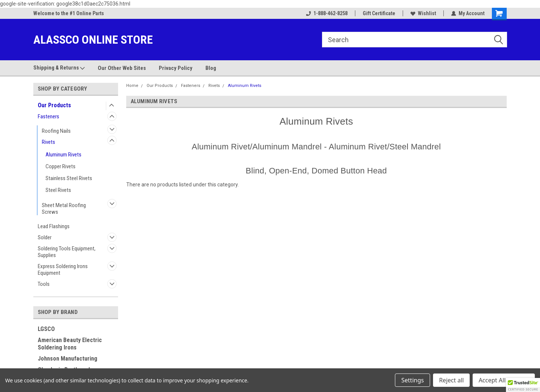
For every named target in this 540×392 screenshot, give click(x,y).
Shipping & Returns (59, 68)
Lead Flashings (54, 226)
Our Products (54, 105)
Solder (45, 237)
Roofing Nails (56, 131)
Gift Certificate (379, 13)
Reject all (451, 380)
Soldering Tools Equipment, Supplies (67, 252)
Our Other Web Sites (122, 68)
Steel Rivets (58, 190)
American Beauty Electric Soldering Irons (70, 344)
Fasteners (48, 116)
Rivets (48, 142)
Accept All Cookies (504, 380)
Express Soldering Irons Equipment (63, 270)
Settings (412, 380)
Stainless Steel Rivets (69, 178)
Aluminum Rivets (63, 155)
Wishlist (423, 13)
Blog (211, 68)
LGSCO (46, 329)
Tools (44, 284)
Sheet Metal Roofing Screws (64, 209)
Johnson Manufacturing (68, 359)
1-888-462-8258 (327, 13)
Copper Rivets (61, 166)
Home (132, 86)
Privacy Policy (176, 68)
